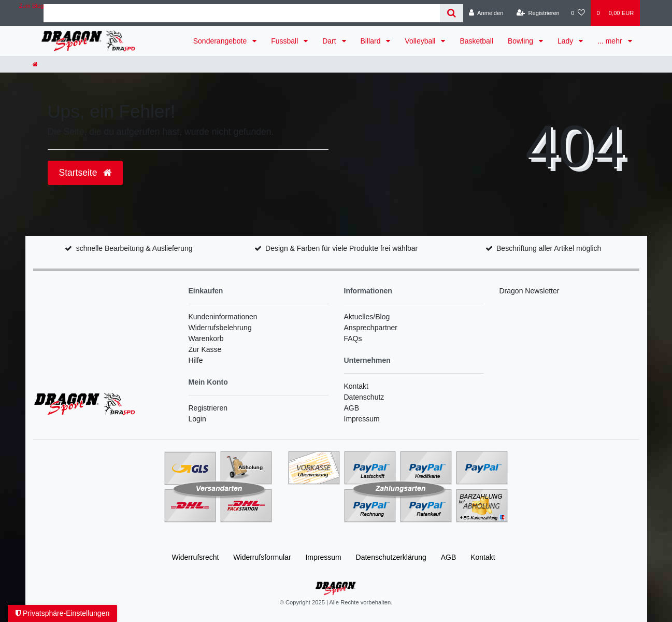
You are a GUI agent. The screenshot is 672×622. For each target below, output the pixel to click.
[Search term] (241, 13)
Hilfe (196, 360)
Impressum (362, 419)
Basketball (476, 41)
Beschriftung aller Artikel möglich (549, 248)
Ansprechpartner (371, 328)
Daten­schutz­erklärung (391, 557)
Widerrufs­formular (262, 557)
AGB (352, 408)
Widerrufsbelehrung (220, 328)
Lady (566, 41)
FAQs (353, 338)
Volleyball (421, 41)
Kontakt (356, 386)
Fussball (285, 41)
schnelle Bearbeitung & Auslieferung (134, 248)
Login (197, 419)
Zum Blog (32, 6)
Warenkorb (206, 338)
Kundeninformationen (223, 317)
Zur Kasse (205, 349)
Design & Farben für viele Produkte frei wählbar (341, 248)
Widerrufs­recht (195, 557)
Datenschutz (364, 397)
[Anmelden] (486, 13)
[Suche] (452, 13)
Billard (372, 41)
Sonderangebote (221, 41)
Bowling (521, 41)
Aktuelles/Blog (367, 317)
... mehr (611, 41)
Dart (330, 41)
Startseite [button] (85, 173)
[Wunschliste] (578, 13)
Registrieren (208, 408)
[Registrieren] (538, 13)
